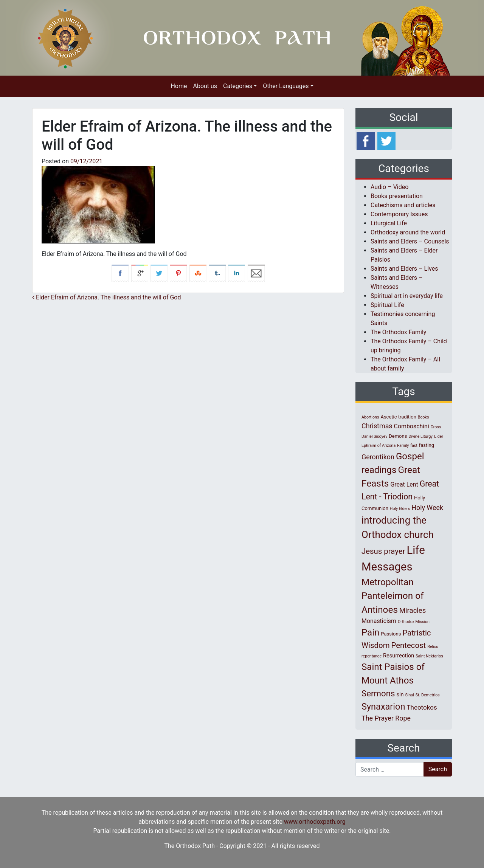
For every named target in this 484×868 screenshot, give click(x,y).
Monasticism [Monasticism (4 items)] (379, 621)
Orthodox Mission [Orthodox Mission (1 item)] (414, 622)
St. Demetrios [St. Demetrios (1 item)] (428, 695)
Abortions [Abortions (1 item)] (370, 417)
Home (179, 86)
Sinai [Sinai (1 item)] (410, 695)
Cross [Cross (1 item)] (436, 427)
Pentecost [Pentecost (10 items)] (409, 645)
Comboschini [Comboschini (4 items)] (412, 426)
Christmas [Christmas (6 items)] (377, 426)
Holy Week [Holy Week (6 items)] (427, 508)
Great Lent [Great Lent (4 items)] (404, 484)
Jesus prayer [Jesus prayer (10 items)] (383, 551)
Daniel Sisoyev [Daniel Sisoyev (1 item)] (374, 436)
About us (205, 86)
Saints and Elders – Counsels (410, 241)
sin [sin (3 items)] (400, 694)
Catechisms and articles (403, 205)
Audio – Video (389, 187)
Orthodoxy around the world (408, 232)
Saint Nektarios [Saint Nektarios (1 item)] (429, 656)
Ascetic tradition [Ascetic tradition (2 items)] (398, 417)
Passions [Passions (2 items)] (391, 634)
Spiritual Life (387, 305)
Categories (238, 86)
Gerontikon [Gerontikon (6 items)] (378, 457)
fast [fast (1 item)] (414, 446)
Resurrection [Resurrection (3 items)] (399, 656)
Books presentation (397, 196)
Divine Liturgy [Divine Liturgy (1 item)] (420, 436)
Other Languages (286, 86)
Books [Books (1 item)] (423, 417)
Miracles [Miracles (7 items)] (413, 611)
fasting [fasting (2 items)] (427, 445)
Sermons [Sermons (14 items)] (378, 693)
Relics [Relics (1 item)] (433, 647)
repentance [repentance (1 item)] (372, 656)
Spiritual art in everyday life (407, 296)
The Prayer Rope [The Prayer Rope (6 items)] (386, 718)
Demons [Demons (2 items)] (398, 436)
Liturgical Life (389, 223)
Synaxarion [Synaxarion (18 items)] (383, 707)
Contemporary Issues (399, 214)
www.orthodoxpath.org (315, 822)
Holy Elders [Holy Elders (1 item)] (400, 509)
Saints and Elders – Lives (404, 269)
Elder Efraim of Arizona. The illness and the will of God (107, 297)
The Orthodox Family (398, 332)
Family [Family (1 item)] (403, 446)
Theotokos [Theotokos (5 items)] (422, 707)
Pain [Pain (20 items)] (370, 632)
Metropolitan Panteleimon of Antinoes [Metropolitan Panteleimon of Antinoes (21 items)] (393, 596)
